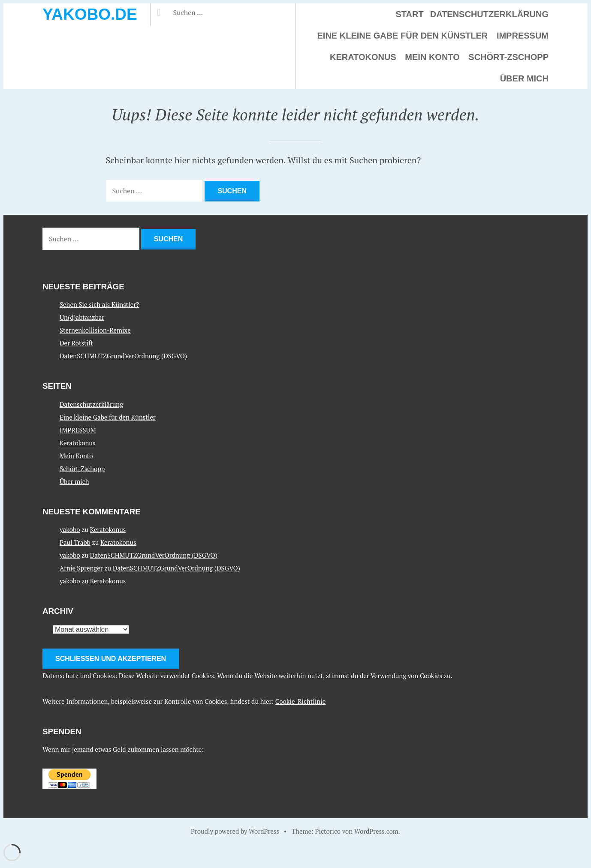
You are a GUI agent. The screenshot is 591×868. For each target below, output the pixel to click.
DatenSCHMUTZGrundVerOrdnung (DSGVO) (123, 356)
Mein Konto (432, 57)
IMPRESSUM (523, 36)
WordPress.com (376, 831)
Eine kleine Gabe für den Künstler (403, 36)
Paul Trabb (75, 542)
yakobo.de (90, 14)
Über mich (524, 78)
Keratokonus (363, 57)
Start (410, 14)
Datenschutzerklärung (489, 14)
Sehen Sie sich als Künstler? (99, 304)
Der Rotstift (76, 343)
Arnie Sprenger (81, 568)
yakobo (70, 529)
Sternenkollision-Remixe (95, 330)
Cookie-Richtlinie (301, 701)
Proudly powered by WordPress (235, 831)
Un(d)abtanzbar (82, 317)
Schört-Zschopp (508, 57)
